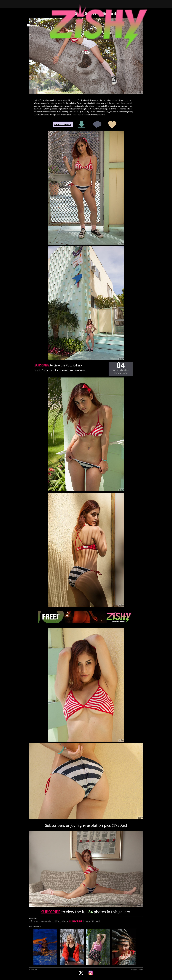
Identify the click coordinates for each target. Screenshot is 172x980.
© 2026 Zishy (33, 969)
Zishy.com (48, 370)
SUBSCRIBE (42, 365)
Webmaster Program (137, 969)
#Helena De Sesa (63, 124)
